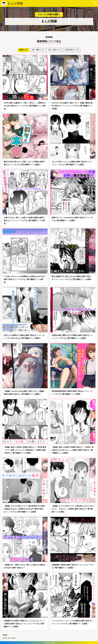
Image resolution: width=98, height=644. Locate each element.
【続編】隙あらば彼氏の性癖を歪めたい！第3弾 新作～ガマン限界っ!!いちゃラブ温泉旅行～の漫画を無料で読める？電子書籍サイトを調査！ (25, 450)
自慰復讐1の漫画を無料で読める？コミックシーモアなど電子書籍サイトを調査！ (73, 566)
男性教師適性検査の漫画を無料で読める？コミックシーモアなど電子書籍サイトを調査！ (72, 393)
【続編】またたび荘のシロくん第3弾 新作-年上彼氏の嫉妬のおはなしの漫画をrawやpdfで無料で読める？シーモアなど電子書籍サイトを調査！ (24, 509)
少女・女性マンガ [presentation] (54, 50)
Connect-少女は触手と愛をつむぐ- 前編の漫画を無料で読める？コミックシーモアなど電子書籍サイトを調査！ (72, 106)
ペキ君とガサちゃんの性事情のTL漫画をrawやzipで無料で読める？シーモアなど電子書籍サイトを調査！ (25, 279)
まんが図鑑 (15, 3)
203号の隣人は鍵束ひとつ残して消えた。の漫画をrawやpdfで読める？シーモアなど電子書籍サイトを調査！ (25, 106)
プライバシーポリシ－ (10, 638)
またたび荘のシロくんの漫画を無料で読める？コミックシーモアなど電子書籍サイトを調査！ (72, 163)
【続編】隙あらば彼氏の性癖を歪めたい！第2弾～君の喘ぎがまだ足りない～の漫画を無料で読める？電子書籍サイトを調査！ (73, 450)
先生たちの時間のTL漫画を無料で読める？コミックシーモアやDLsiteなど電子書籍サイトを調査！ (24, 337)
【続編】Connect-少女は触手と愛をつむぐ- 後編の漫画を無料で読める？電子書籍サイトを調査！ (24, 393)
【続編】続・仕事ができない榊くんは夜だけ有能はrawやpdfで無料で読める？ (25, 566)
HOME (5, 635)
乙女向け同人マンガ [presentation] (72, 50)
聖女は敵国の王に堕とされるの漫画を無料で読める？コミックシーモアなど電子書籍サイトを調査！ (72, 278)
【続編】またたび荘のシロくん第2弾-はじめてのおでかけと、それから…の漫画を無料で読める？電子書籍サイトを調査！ (73, 509)
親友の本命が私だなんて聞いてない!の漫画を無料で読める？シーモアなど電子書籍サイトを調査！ (25, 163)
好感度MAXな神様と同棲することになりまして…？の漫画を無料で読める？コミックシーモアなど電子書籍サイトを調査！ (24, 624)
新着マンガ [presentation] (23, 50)
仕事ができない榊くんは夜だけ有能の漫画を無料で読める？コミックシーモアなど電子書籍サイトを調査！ (24, 221)
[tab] (23, 50)
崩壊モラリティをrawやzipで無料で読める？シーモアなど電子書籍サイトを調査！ (72, 219)
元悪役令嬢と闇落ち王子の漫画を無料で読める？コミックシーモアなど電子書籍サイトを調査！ (72, 337)
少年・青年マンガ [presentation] (38, 50)
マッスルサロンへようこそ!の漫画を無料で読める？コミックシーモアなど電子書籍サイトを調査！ (72, 622)
